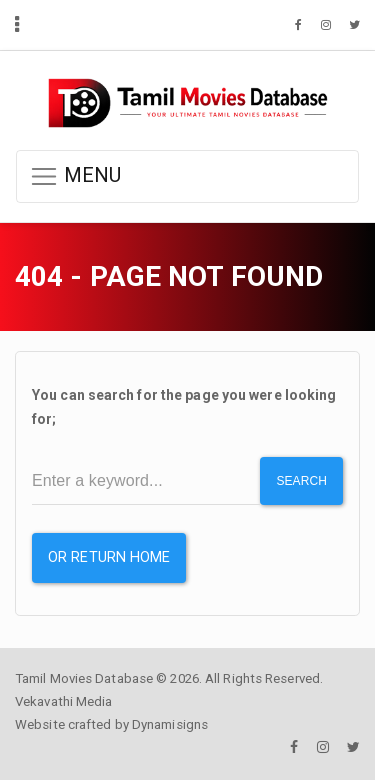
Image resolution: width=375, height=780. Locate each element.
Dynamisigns (170, 724)
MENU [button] (75, 176)
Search (301, 481)
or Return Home (109, 557)
